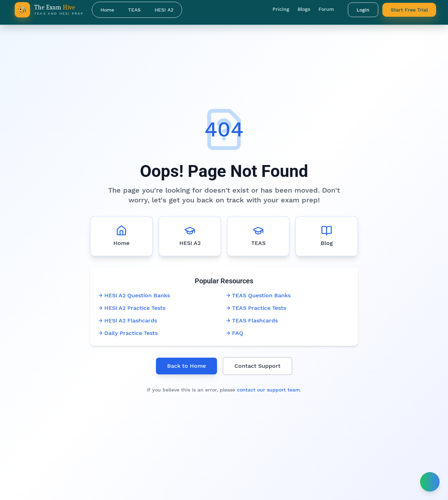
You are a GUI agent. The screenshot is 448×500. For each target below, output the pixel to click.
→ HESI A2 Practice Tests (132, 308)
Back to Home (186, 366)
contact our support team (268, 390)
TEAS (134, 10)
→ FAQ (235, 333)
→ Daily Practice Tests (128, 333)
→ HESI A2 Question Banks (134, 295)
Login (363, 10)
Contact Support (257, 366)
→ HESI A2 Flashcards (128, 320)
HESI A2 (164, 10)
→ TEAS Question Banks (258, 295)
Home (107, 10)
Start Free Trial (409, 10)
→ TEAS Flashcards (252, 320)
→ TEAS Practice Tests (256, 308)
